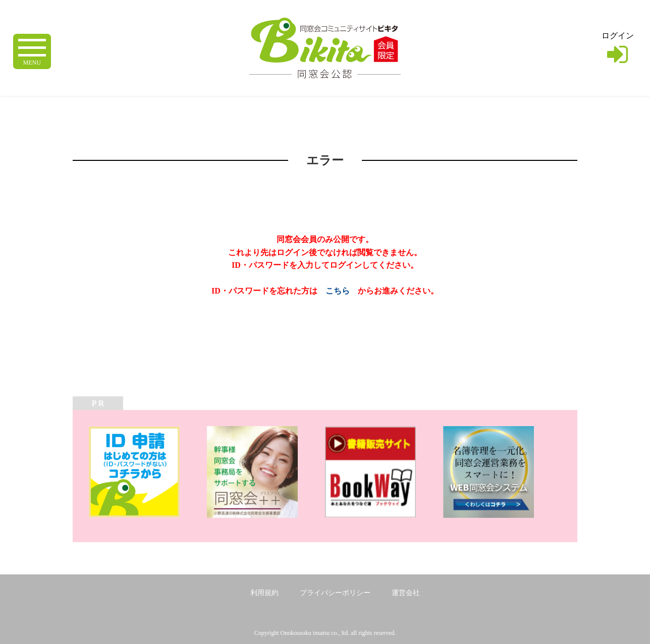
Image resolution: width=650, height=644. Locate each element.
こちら (338, 291)
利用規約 (264, 593)
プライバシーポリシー (335, 593)
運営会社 (406, 593)
